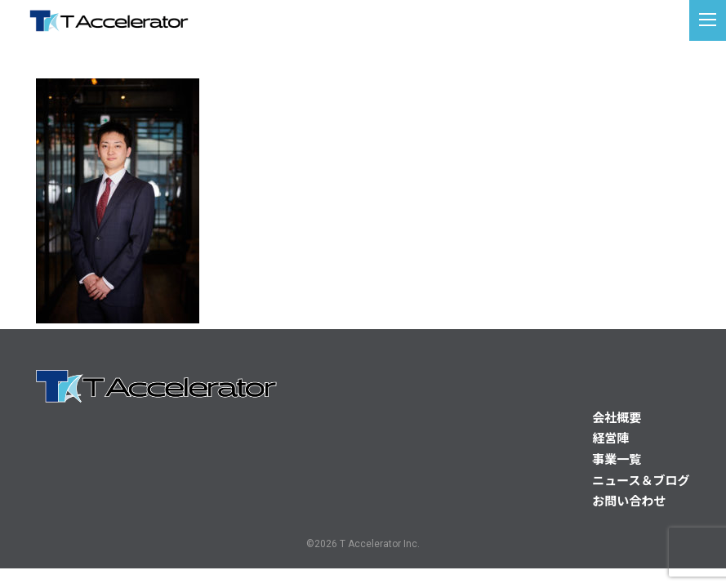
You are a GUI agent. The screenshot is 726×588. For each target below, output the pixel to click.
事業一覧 (617, 460)
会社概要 (617, 418)
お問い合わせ (629, 501)
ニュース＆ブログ (641, 481)
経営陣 (610, 439)
